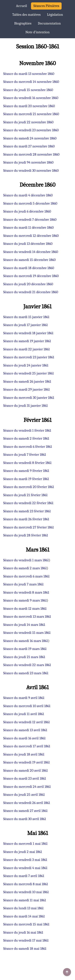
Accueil (21, 6)
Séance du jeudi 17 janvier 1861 (25, 325)
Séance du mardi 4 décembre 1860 (28, 195)
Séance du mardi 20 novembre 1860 (29, 106)
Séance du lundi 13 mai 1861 (23, 908)
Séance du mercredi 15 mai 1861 (26, 924)
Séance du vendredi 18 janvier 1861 (28, 333)
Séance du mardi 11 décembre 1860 (28, 228)
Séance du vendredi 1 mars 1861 (26, 560)
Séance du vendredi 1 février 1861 (27, 431)
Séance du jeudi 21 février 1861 (25, 495)
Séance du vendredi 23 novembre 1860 (31, 130)
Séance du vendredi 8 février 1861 (27, 463)
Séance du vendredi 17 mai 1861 (26, 940)
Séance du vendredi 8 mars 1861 (26, 592)
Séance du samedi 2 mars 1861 (25, 568)
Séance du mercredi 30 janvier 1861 (29, 398)
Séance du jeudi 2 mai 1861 (23, 852)
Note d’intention (37, 32)
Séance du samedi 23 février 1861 (27, 511)
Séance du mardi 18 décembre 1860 (29, 268)
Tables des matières (26, 15)
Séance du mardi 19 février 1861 (26, 479)
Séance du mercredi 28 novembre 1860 (31, 154)
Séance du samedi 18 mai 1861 (25, 949)
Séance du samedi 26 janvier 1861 (27, 382)
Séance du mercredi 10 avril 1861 (27, 706)
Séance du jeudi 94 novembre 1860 (28, 162)
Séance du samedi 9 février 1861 (26, 471)
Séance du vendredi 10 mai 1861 (26, 892)
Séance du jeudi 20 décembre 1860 (28, 284)
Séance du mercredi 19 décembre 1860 (31, 276)
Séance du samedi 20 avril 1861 (25, 771)
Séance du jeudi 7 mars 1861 (23, 584)
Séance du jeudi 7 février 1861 (25, 455)
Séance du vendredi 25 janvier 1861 (28, 373)
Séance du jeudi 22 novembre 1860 (28, 122)
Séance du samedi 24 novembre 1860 (30, 138)
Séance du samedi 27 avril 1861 (25, 811)
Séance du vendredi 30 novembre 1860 (31, 171)
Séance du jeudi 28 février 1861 (26, 535)
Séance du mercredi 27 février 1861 (28, 527)
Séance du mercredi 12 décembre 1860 (31, 236)
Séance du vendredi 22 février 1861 (28, 503)
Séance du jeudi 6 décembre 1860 (27, 211)
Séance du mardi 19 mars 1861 (25, 649)
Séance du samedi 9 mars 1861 (25, 600)
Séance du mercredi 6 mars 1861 (26, 576)
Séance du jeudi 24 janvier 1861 (26, 365)
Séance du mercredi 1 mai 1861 (25, 844)
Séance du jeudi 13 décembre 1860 (28, 244)
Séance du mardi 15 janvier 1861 (26, 317)
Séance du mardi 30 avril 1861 (25, 819)
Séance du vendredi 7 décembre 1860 (30, 220)
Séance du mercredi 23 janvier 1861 (29, 357)
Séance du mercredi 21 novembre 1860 (31, 114)
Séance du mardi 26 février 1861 (26, 519)
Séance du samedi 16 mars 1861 (26, 641)
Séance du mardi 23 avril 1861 (25, 779)
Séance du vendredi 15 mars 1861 (27, 633)
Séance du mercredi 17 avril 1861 (27, 746)
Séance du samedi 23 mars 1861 (26, 673)
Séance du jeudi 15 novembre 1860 (28, 90)
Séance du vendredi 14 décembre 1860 (31, 252)
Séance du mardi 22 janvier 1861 (26, 349)
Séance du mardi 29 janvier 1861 (26, 390)
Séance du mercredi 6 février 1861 (28, 447)
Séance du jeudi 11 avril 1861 (24, 714)
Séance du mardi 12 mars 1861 (25, 609)
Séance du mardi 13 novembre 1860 (29, 74)
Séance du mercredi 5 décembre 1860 (30, 203)
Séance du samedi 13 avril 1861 (25, 730)
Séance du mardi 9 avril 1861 (24, 698)
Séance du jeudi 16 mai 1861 (23, 932)
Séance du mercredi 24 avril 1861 (27, 787)
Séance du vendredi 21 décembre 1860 (31, 292)
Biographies (23, 23)
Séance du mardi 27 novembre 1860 (29, 146)
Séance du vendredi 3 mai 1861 (25, 860)
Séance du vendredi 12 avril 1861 (26, 722)
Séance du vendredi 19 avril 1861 (26, 762)
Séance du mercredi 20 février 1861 (29, 487)
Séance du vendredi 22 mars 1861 (27, 665)
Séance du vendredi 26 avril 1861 (27, 803)
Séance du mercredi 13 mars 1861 (27, 617)
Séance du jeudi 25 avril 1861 (24, 795)
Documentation (49, 23)
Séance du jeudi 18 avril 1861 (24, 754)
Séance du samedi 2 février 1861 (26, 439)
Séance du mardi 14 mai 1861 (24, 916)
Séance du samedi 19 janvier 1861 (27, 341)
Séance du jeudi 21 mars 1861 (24, 657)
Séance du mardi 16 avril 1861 (24, 738)
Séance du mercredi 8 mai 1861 (26, 884)
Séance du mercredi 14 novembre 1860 (31, 82)
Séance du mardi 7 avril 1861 (24, 876)
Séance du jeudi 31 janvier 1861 (25, 406)
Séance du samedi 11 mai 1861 (25, 900)
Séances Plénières (46, 6)
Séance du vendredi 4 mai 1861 (25, 868)
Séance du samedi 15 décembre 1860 (29, 260)
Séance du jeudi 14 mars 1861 (24, 625)
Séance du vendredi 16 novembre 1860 (31, 98)
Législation (55, 15)
